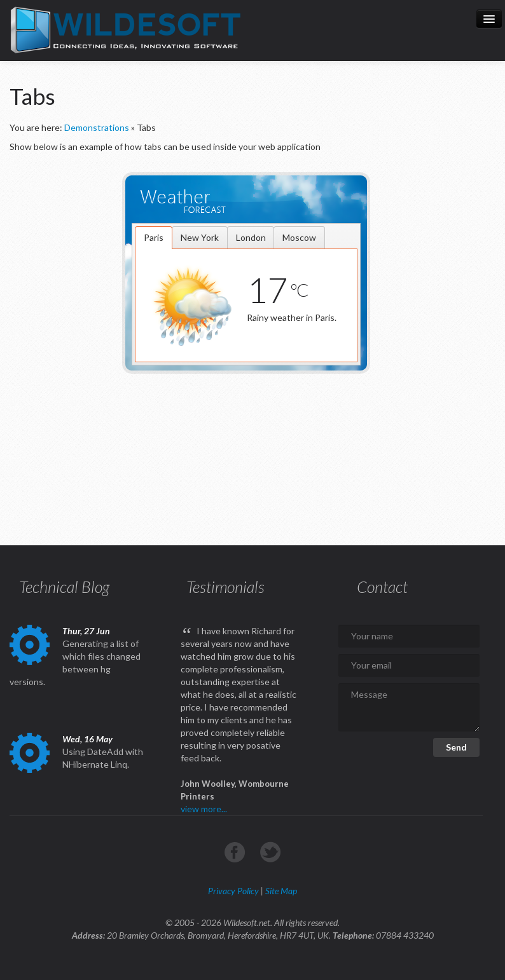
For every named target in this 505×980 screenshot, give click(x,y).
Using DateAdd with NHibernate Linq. (103, 758)
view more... (204, 809)
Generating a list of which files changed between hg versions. (75, 663)
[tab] (154, 238)
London (251, 237)
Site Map (281, 891)
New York (200, 237)
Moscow (299, 237)
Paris (154, 237)
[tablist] (246, 294)
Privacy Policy (233, 891)
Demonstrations (97, 127)
